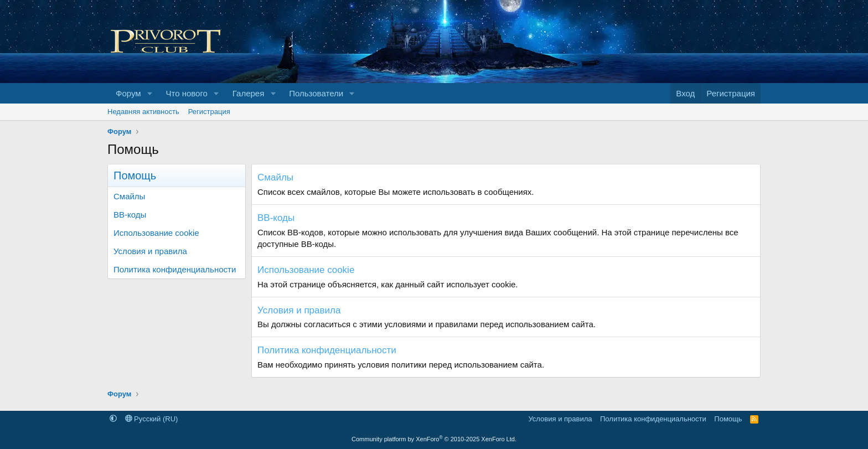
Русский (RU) (152, 419)
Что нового (186, 93)
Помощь (728, 419)
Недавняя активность (143, 112)
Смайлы (129, 196)
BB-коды (130, 215)
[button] (149, 93)
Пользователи (316, 93)
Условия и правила (150, 251)
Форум (128, 93)
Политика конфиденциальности (175, 269)
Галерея (249, 93)
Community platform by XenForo (434, 439)
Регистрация (209, 112)
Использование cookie (156, 233)
